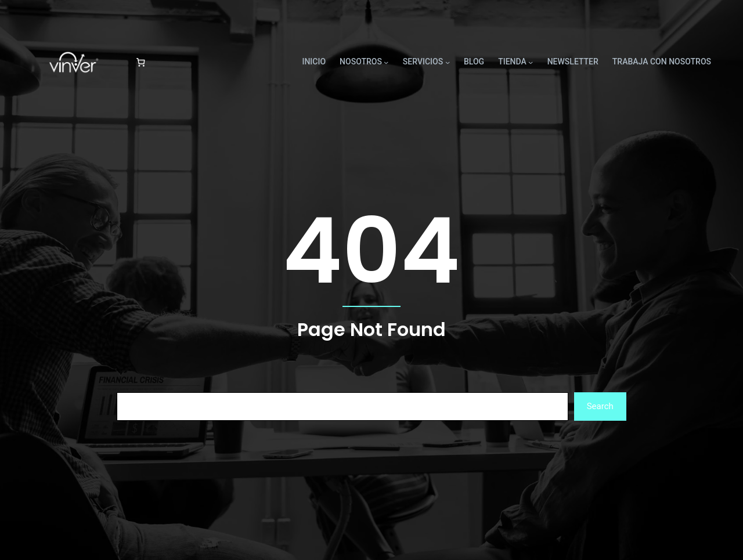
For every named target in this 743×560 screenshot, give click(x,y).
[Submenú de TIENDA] (531, 62)
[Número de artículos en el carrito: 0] (140, 62)
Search (600, 406)
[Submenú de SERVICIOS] (448, 62)
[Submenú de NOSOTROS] (386, 62)
